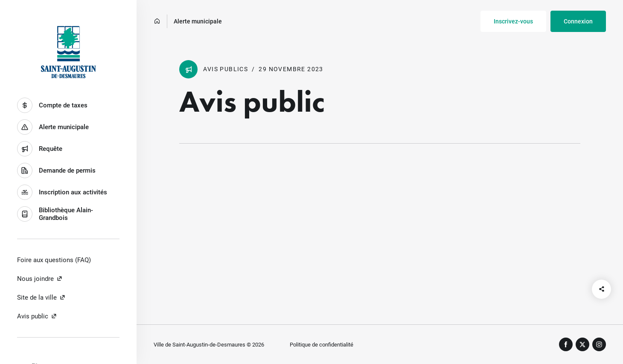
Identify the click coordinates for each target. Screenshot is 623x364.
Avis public (37, 316)
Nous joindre (40, 279)
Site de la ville (41, 298)
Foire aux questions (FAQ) (54, 260)
